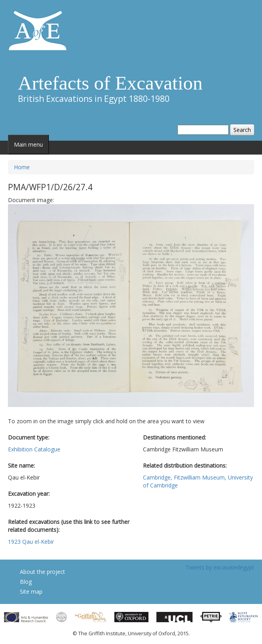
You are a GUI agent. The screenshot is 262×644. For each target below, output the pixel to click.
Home (22, 167)
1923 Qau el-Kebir (31, 542)
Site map (31, 591)
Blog (26, 582)
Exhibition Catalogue (34, 449)
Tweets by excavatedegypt (220, 567)
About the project (42, 572)
